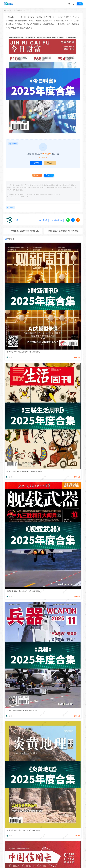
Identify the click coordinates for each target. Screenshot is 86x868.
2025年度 (19, 10)
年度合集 (12, 10)
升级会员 (50, 163)
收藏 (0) (37, 175)
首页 (6, 10)
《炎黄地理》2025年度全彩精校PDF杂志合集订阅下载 (23, 830)
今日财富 (11, 17)
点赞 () (49, 175)
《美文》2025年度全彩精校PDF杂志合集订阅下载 (65, 231)
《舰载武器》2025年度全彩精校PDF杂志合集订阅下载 (23, 591)
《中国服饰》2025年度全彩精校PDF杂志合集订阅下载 (31, 231)
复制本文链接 (57, 220)
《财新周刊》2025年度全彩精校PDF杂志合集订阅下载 (23, 352)
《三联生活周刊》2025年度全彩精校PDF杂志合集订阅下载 (24, 472)
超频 (16, 220)
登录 (80, 4)
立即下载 (36, 163)
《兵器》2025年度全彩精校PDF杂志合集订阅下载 (21, 711)
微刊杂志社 (12, 195)
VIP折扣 (43, 158)
